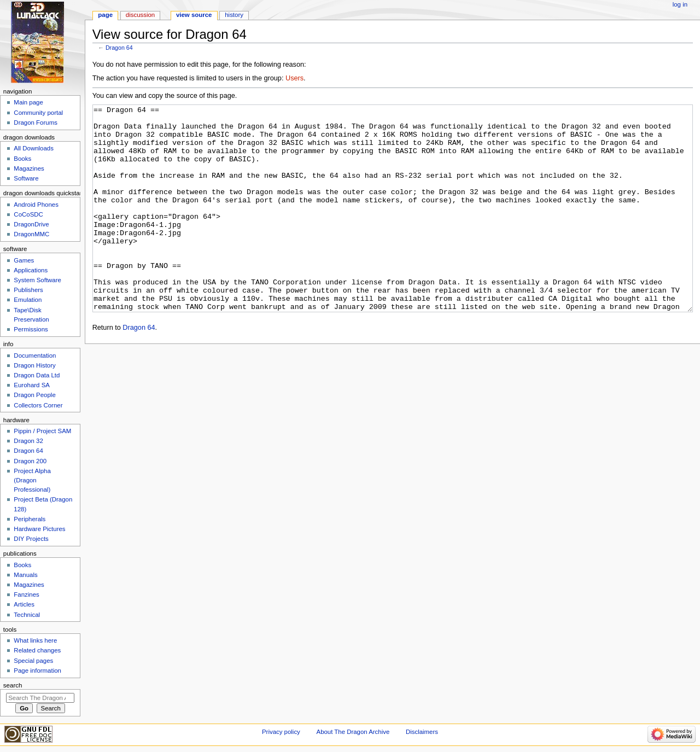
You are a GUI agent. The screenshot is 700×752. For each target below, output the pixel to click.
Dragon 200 (30, 461)
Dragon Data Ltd (37, 375)
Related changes (37, 650)
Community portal (38, 113)
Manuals (25, 575)
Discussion (140, 15)
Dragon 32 (28, 441)
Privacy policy (281, 732)
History (234, 15)
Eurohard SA (32, 385)
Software (26, 178)
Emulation (28, 300)
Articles (24, 604)
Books (22, 159)
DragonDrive (31, 224)
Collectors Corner (38, 405)
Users (294, 78)
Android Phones (36, 205)
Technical (27, 615)
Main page (28, 102)
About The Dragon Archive (353, 732)
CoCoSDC (28, 214)
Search (13, 685)
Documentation (35, 355)
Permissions (31, 329)
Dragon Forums (36, 123)
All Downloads (34, 148)
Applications (31, 270)
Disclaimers (422, 732)
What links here (35, 640)
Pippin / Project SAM (42, 431)
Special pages (33, 661)
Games (24, 260)
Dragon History (34, 365)
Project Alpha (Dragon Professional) (32, 480)
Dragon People (34, 395)
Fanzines (26, 594)
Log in (680, 4)
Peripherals (30, 519)
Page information (37, 671)
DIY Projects (31, 539)
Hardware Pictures (39, 529)
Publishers (28, 290)
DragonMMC (31, 234)
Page (105, 15)
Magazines (29, 168)
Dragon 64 (119, 48)
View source (194, 15)
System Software (37, 280)
